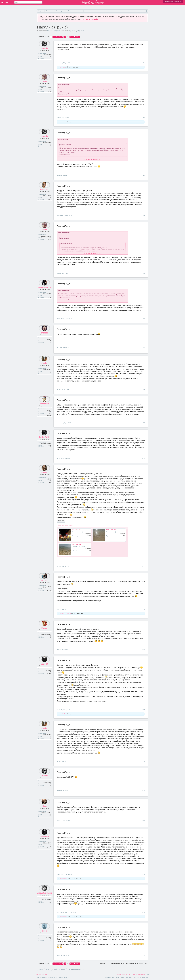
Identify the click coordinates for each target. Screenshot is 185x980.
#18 (144, 874)
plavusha (73, 31)
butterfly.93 (44, 443)
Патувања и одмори (53, 31)
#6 (144, 319)
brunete (44, 339)
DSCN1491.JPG (77, 530)
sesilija (44, 586)
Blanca (69, 614)
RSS (148, 975)
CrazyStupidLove (44, 899)
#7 (144, 347)
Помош (128, 975)
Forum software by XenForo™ (53, 977)
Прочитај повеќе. (90, 19)
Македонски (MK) (42, 975)
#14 (144, 710)
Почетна (134, 975)
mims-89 (44, 670)
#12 (144, 610)
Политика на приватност (141, 977)
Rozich (44, 478)
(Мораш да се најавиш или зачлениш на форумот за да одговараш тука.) (124, 964)
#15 (144, 762)
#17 (144, 821)
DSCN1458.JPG (111, 530)
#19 (144, 912)
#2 (144, 118)
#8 (144, 390)
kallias (44, 87)
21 (71, 37)
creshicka (44, 842)
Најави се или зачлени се (173, 1)
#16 (144, 790)
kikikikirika (44, 409)
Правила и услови (126, 977)
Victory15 (62, 614)
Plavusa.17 (44, 195)
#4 (144, 216)
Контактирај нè (120, 975)
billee (44, 937)
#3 (144, 175)
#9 (144, 423)
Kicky (44, 812)
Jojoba (44, 369)
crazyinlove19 (44, 293)
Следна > (76, 37)
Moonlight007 (64, 879)
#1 (144, 63)
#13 (144, 650)
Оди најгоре (142, 975)
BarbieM (62, 714)
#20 (144, 956)
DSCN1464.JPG (77, 544)
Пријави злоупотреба (112, 977)
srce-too (62, 67)
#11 (144, 566)
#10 (144, 458)
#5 (144, 273)
